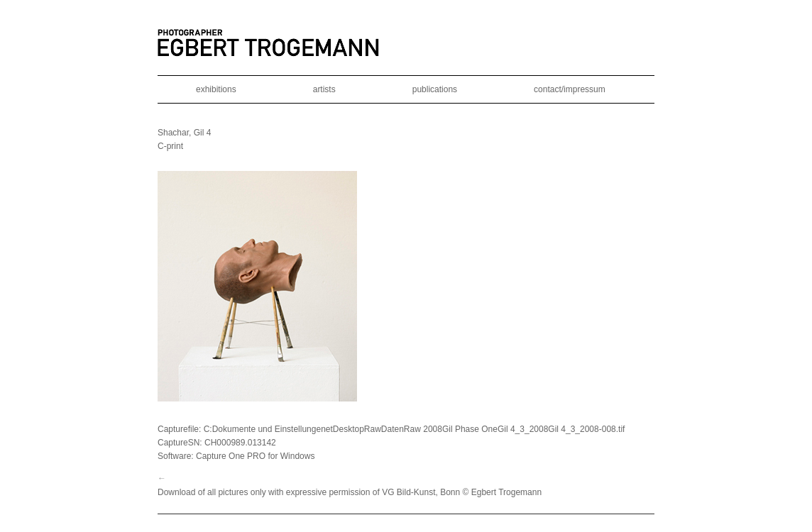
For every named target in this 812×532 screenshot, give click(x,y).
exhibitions (216, 89)
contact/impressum (570, 89)
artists (324, 89)
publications (435, 89)
